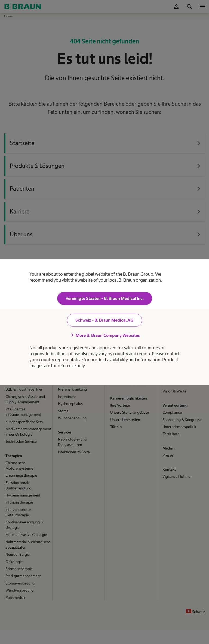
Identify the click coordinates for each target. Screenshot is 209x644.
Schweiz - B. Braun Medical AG (104, 320)
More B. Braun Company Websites (104, 335)
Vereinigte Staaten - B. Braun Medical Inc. (105, 298)
